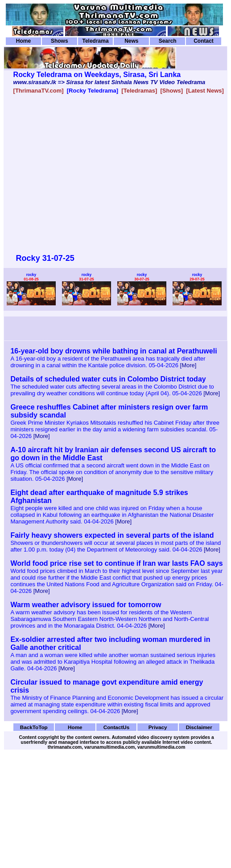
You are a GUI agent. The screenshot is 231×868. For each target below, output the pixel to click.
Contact (204, 41)
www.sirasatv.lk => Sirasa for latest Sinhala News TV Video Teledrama (109, 82)
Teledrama (95, 41)
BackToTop (34, 727)
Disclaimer (199, 727)
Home (23, 41)
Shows (60, 41)
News (131, 41)
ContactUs (117, 727)
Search (168, 41)
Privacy (158, 727)
